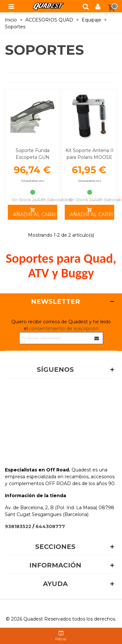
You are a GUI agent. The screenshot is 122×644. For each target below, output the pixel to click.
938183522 (18, 526)
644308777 (50, 526)
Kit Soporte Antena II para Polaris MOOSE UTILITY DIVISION (89, 157)
